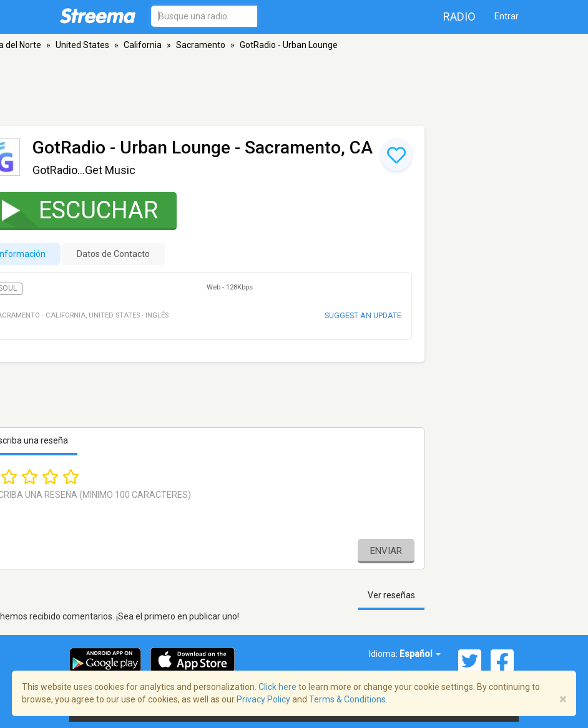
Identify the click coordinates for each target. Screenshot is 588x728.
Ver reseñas (391, 595)
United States (82, 45)
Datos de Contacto (113, 254)
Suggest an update (363, 315)
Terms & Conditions (347, 699)
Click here (277, 687)
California (143, 45)
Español (420, 654)
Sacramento (201, 45)
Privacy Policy (263, 699)
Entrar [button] (507, 16)
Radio (459, 17)
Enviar (386, 551)
